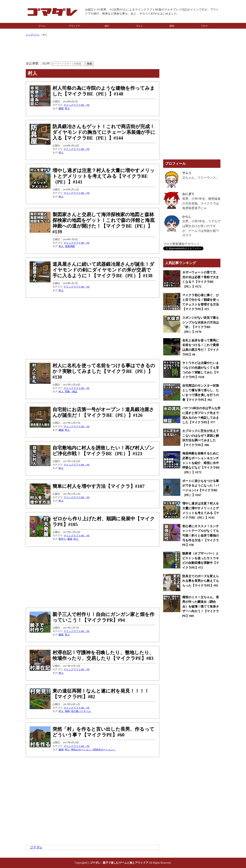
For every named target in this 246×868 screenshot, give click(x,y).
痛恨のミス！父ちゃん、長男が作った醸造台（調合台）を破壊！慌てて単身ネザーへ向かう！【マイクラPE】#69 (201, 607)
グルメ (139, 26)
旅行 (107, 26)
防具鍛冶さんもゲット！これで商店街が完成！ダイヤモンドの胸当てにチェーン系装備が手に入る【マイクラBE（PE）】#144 (104, 132)
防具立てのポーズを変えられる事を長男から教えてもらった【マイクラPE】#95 (201, 581)
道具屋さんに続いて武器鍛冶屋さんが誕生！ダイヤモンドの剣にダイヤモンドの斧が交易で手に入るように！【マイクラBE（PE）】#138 (103, 270)
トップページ (33, 35)
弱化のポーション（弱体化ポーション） (93, 750)
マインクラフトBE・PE (77, 105)
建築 (61, 108)
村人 (67, 108)
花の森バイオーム (81, 711)
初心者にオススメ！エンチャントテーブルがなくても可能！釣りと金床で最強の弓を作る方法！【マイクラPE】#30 (201, 536)
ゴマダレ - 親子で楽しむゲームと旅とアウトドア (119, 863)
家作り (62, 539)
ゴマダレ (36, 847)
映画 (172, 26)
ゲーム (42, 26)
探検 (67, 711)
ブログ (204, 26)
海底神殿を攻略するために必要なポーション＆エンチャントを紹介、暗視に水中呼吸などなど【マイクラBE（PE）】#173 (201, 463)
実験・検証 (71, 392)
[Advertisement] (93, 49)
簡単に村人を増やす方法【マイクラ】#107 (99, 486)
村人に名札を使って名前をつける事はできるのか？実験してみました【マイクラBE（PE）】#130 (104, 371)
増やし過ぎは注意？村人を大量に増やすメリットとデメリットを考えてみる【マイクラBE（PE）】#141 (104, 176)
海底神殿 (70, 246)
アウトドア (74, 26)
